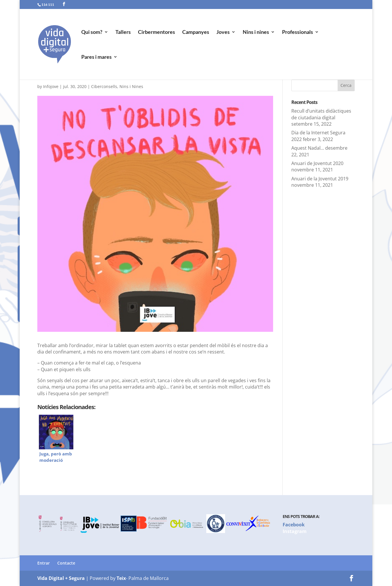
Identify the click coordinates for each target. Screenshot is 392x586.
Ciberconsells (104, 86)
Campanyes (196, 32)
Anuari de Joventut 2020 (317, 163)
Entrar (44, 563)
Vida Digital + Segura (61, 578)
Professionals (298, 32)
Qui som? (92, 32)
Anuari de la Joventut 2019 (320, 179)
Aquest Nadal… (308, 148)
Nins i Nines (131, 86)
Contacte (66, 563)
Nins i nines (256, 32)
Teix (121, 578)
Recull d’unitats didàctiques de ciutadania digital (321, 114)
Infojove (51, 86)
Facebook (294, 525)
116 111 (48, 4)
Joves (223, 32)
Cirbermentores (157, 32)
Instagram (295, 531)
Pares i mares (96, 57)
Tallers (123, 32)
